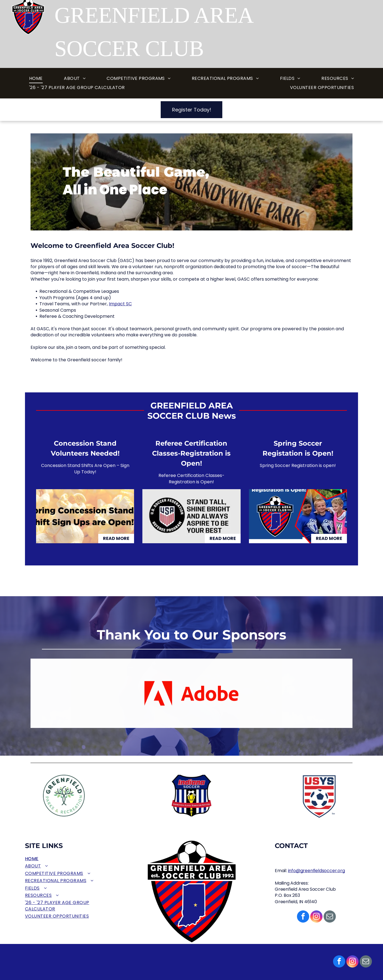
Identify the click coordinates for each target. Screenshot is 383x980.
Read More (116, 538)
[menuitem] (36, 79)
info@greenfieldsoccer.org (317, 871)
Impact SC (120, 304)
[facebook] (339, 962)
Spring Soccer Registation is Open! (298, 448)
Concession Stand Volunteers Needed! (85, 448)
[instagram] (352, 962)
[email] (366, 962)
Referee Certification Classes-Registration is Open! (191, 453)
